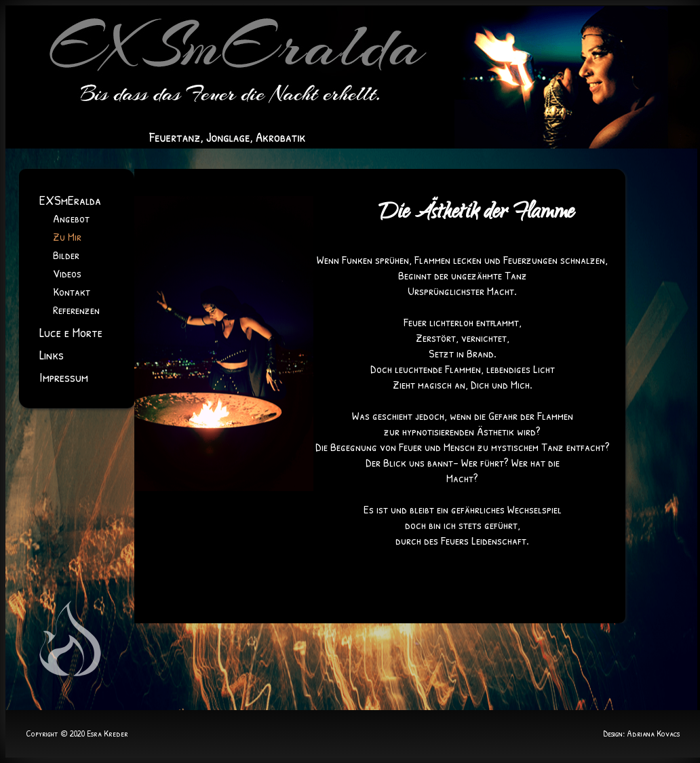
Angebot (71, 218)
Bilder (66, 255)
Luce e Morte (71, 332)
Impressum (64, 377)
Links (52, 354)
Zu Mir (67, 236)
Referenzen (76, 310)
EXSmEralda (70, 200)
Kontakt (72, 291)
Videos (67, 273)
